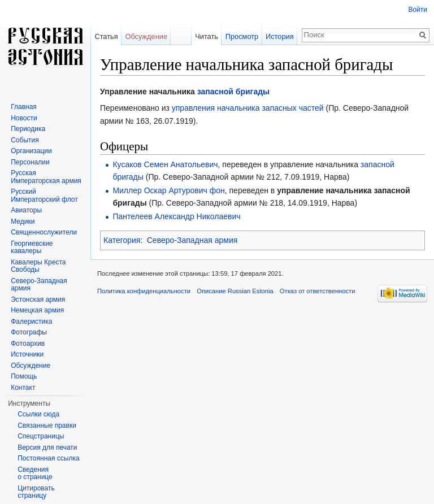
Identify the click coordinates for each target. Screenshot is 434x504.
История (280, 36)
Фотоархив (28, 344)
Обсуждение (146, 36)
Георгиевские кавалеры (32, 247)
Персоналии (30, 162)
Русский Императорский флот (44, 195)
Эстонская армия (38, 299)
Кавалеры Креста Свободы (38, 266)
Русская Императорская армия (46, 177)
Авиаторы (26, 210)
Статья (106, 36)
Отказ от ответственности (318, 291)
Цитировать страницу (36, 492)
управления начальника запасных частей (248, 108)
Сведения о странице (35, 473)
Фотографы (29, 332)
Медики (23, 221)
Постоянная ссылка (48, 458)
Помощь (24, 376)
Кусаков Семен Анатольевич (165, 164)
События (25, 140)
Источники (27, 354)
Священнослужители (44, 232)
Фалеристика (31, 321)
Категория (122, 240)
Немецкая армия (37, 310)
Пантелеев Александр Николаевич (176, 216)
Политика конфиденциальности (144, 291)
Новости (24, 118)
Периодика (28, 129)
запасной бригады (233, 92)
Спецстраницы (41, 436)
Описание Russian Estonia (235, 291)
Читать (207, 36)
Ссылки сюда (38, 414)
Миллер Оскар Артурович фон (168, 190)
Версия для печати (47, 447)
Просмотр (242, 36)
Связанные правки (47, 425)
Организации (31, 151)
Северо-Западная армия (192, 240)
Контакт (23, 388)
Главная (24, 107)
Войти (418, 10)
